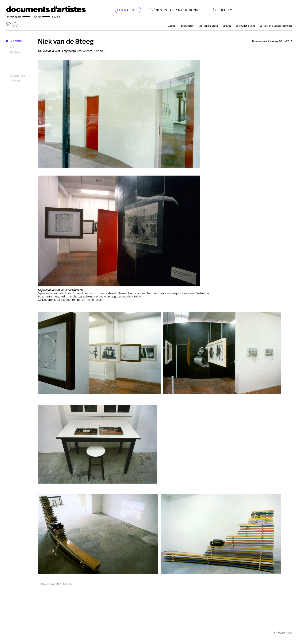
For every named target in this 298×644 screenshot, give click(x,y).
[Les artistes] (128, 10)
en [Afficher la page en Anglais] (9, 25)
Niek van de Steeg (66, 41)
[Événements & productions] (176, 10)
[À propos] (222, 10)
